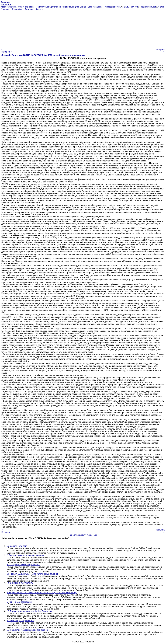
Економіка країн (96, 7)
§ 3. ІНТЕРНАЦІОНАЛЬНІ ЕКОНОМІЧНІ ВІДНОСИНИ (32, 574)
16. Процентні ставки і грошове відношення (27, 630)
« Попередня (7, 51)
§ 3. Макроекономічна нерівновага (23, 565)
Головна (5, 9)
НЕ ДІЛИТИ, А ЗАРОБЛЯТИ (20, 583)
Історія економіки (26, 7)
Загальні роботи (130, 7)
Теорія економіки (148, 7)
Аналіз (161, 7)
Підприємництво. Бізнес (75, 7)
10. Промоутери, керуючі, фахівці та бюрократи (29, 611)
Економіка (6, 4)
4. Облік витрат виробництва (20, 621)
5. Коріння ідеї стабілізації (19, 602)
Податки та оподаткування (49, 7)
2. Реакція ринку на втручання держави (25, 555)
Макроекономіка (113, 7)
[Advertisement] (83, 29)
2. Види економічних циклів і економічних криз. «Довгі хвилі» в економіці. (42, 593)
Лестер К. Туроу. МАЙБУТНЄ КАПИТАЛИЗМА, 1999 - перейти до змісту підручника (43, 55)
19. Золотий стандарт (17, 546)
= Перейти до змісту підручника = (83, 535)
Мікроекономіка (8, 7)
